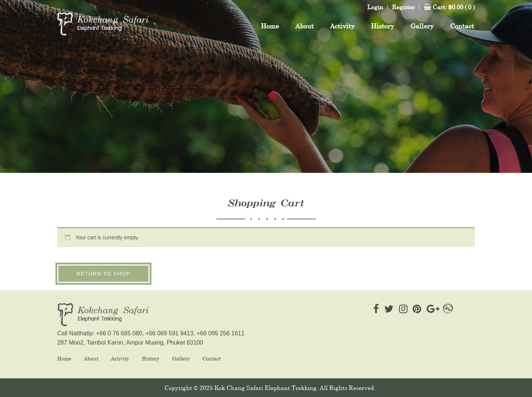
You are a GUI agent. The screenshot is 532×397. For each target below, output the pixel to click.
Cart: (454, 7)
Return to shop (103, 274)
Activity (120, 358)
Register (403, 7)
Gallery (181, 358)
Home (64, 358)
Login (375, 7)
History (151, 358)
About (91, 358)
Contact (212, 358)
